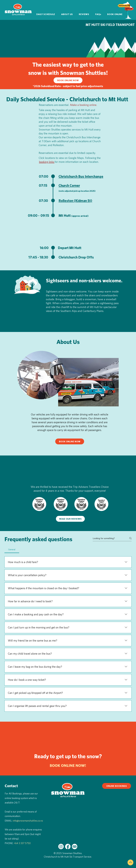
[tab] (12, 549)
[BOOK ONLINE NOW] (68, 80)
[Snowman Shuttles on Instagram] (61, 847)
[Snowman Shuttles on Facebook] (68, 847)
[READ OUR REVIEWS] (70, 519)
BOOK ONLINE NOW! (68, 765)
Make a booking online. (84, 105)
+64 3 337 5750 (22, 843)
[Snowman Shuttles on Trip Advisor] (75, 847)
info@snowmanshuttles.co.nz (28, 821)
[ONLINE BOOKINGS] (117, 786)
